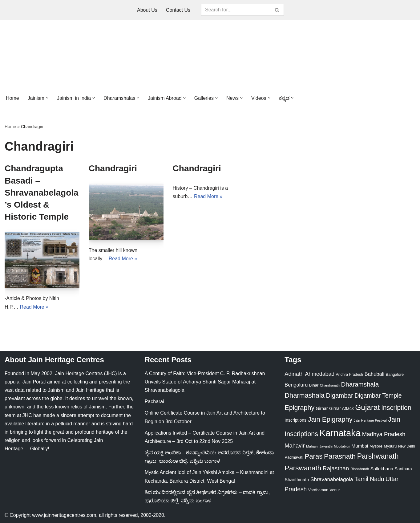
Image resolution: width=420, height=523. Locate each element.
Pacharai (154, 401)
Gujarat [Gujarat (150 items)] (367, 407)
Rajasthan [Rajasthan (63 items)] (336, 468)
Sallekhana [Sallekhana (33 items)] (382, 469)
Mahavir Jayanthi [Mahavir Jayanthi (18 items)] (319, 446)
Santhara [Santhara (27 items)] (403, 469)
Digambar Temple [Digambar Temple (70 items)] (378, 395)
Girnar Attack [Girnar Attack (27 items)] (341, 408)
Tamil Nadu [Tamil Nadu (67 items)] (369, 479)
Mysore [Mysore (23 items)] (376, 446)
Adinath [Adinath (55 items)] (294, 374)
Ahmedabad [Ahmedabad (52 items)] (320, 374)
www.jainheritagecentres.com (64, 515)
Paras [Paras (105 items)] (313, 456)
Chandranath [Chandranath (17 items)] (330, 385)
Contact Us (178, 10)
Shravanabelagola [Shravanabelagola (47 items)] (332, 479)
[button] (47, 98)
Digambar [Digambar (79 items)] (339, 395)
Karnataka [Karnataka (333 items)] (340, 433)
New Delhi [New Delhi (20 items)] (406, 446)
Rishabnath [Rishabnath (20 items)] (360, 469)
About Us (147, 10)
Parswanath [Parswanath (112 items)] (303, 468)
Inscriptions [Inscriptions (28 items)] (295, 420)
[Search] (236, 10)
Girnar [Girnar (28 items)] (322, 408)
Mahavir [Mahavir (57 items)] (295, 446)
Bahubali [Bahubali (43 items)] (375, 374)
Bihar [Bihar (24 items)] (314, 385)
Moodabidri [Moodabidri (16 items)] (342, 446)
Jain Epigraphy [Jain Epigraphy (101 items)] (330, 419)
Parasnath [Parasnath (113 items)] (340, 456)
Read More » (34, 307)
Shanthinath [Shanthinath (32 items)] (297, 480)
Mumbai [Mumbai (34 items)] (360, 446)
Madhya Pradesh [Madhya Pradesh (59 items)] (384, 434)
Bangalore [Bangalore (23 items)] (395, 374)
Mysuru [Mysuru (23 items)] (390, 446)
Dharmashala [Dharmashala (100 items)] (305, 395)
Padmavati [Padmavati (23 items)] (294, 457)
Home (12, 98)
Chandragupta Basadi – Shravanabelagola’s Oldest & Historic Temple (42, 193)
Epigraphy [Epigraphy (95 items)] (299, 408)
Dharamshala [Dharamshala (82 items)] (360, 384)
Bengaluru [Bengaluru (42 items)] (296, 385)
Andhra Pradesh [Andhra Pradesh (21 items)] (350, 375)
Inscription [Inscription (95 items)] (396, 408)
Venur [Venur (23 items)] (335, 490)
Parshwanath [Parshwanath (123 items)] (378, 456)
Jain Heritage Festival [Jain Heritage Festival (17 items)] (370, 420)
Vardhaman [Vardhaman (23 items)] (318, 490)
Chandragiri (113, 168)
